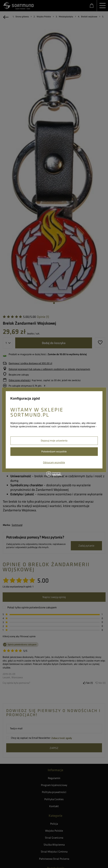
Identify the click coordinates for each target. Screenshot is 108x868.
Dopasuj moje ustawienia (54, 441)
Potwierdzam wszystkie (54, 451)
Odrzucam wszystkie (54, 462)
